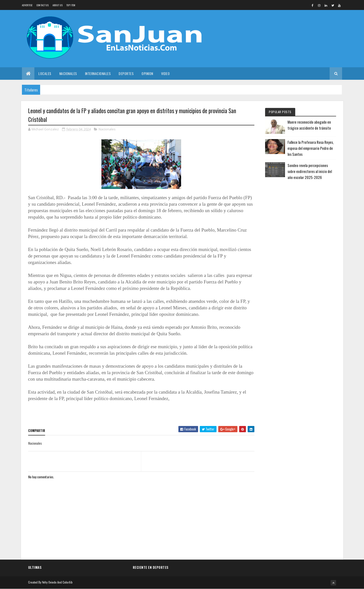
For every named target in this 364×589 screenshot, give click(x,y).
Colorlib (68, 582)
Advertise (27, 5)
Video (166, 73)
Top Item (71, 5)
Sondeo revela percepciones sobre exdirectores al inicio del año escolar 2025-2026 (310, 171)
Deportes (126, 73)
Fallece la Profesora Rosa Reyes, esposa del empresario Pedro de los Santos (311, 148)
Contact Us (43, 5)
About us (58, 5)
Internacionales (98, 73)
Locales (45, 73)
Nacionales (68, 73)
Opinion (147, 73)
